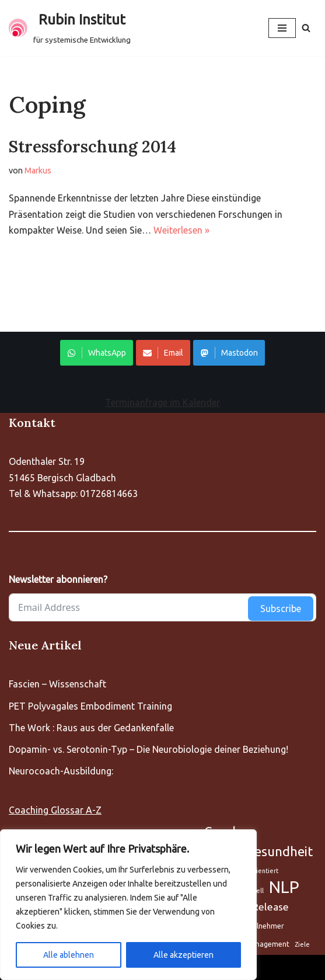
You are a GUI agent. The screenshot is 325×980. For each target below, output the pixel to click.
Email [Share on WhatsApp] (163, 353)
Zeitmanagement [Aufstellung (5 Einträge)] (261, 944)
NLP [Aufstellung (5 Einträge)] (284, 887)
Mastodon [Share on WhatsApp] (229, 353)
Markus (38, 171)
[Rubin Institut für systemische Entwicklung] (70, 28)
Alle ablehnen (69, 955)
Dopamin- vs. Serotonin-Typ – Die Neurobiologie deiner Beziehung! (148, 749)
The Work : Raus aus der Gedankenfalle (91, 728)
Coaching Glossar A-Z (55, 810)
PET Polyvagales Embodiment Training (90, 706)
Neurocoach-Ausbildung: (61, 771)
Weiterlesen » (181, 230)
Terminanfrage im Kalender (163, 402)
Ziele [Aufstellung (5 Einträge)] (302, 944)
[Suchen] (306, 28)
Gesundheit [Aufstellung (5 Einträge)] (279, 851)
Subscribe (281, 609)
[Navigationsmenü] (282, 28)
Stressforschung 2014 (92, 147)
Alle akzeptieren (184, 955)
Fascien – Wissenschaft (57, 684)
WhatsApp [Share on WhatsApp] (97, 353)
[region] (128, 905)
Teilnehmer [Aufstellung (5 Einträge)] (265, 926)
